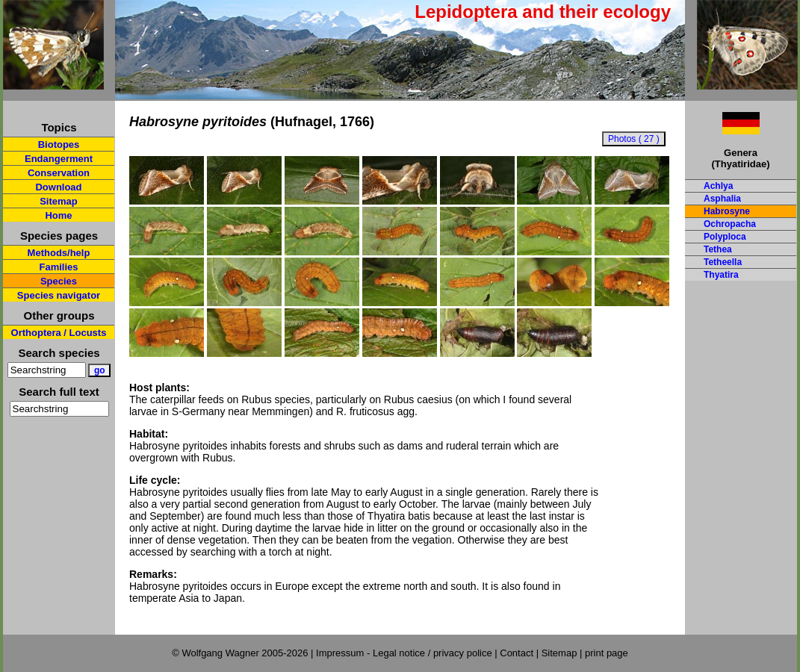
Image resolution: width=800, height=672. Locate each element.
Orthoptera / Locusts (59, 333)
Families (58, 267)
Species (59, 281)
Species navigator (59, 295)
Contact (517, 653)
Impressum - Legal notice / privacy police (405, 653)
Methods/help (59, 253)
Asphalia (722, 199)
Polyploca (725, 237)
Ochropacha (730, 224)
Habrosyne (727, 211)
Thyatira (721, 275)
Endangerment (59, 159)
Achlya (718, 186)
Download (58, 187)
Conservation (59, 173)
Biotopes (59, 144)
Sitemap (59, 201)
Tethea (718, 249)
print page (607, 653)
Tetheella (723, 262)
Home (58, 215)
